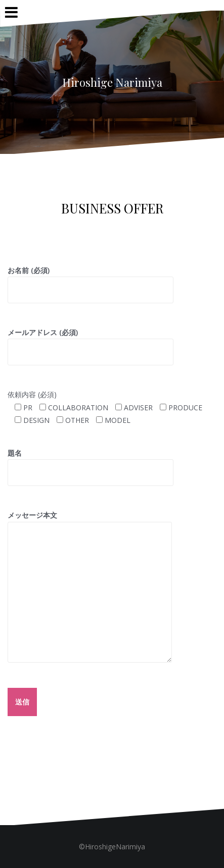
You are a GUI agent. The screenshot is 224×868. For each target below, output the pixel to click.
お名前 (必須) (91, 280)
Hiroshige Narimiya (112, 82)
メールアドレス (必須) (91, 342)
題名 (91, 463)
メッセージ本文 (90, 521)
